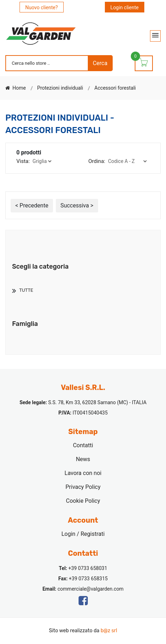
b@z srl (109, 631)
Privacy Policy (83, 487)
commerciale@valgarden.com (91, 589)
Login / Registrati (83, 534)
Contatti (83, 445)
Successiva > (77, 205)
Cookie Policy (83, 501)
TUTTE (26, 290)
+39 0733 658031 (88, 568)
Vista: (23, 161)
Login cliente (125, 7)
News (83, 459)
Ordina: (97, 161)
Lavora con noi (83, 473)
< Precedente (32, 205)
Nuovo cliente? (42, 7)
